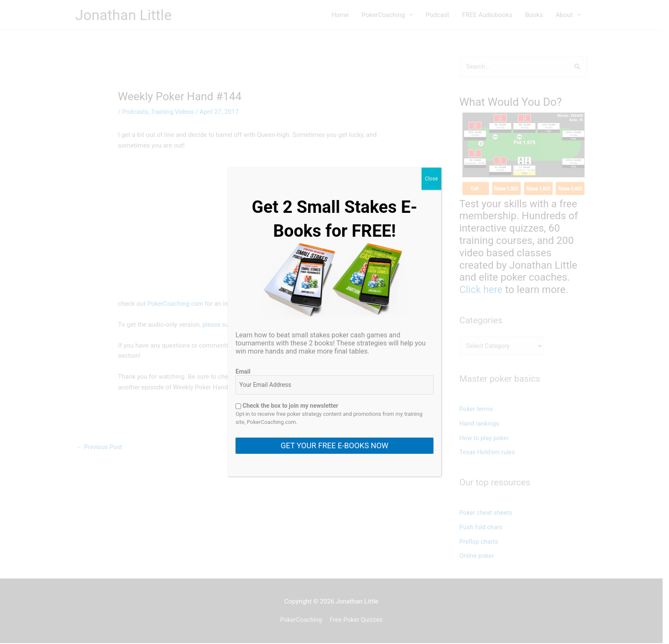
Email (243, 371)
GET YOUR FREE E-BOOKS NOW (334, 445)
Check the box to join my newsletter (287, 406)
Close (431, 179)
